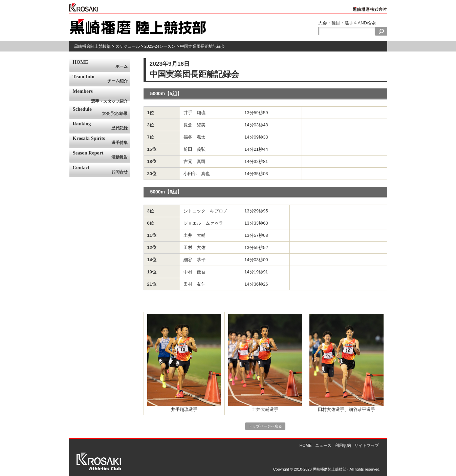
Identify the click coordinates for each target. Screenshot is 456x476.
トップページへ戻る (265, 426)
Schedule (102, 111)
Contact (102, 170)
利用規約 (343, 446)
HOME (102, 64)
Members (102, 95)
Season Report (102, 155)
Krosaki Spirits (102, 141)
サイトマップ (367, 446)
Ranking (102, 126)
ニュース (323, 446)
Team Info (102, 79)
